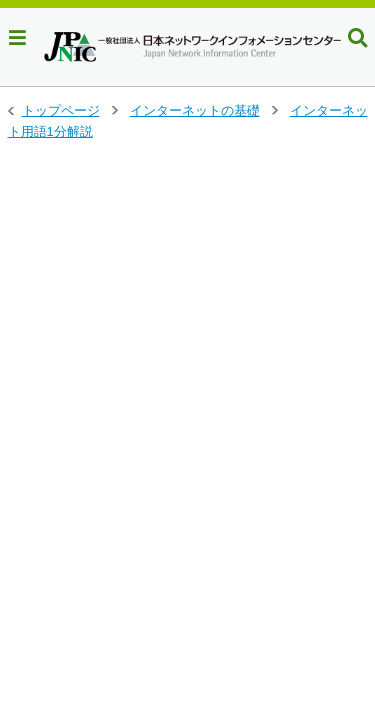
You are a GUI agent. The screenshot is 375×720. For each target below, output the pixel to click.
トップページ (61, 110)
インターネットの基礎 (195, 110)
